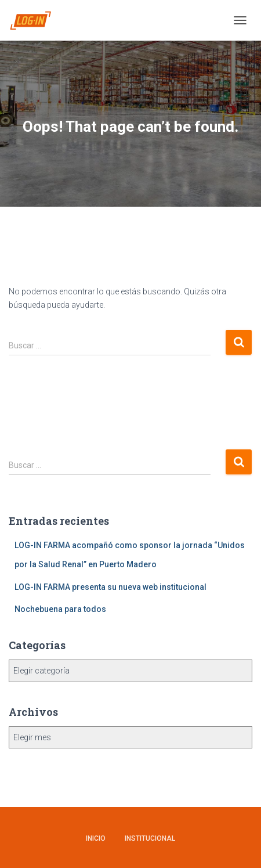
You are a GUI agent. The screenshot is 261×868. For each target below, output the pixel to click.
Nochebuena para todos (60, 609)
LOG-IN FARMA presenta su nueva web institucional (110, 587)
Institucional (150, 838)
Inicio (96, 838)
